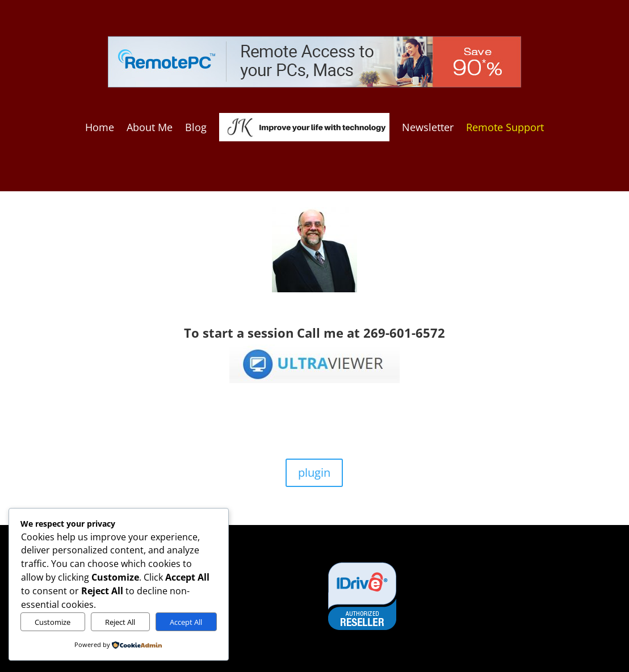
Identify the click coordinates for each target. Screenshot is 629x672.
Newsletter (428, 127)
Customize (53, 622)
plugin (314, 472)
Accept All (186, 622)
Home (100, 127)
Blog (196, 127)
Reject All (120, 622)
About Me (150, 127)
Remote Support (505, 127)
